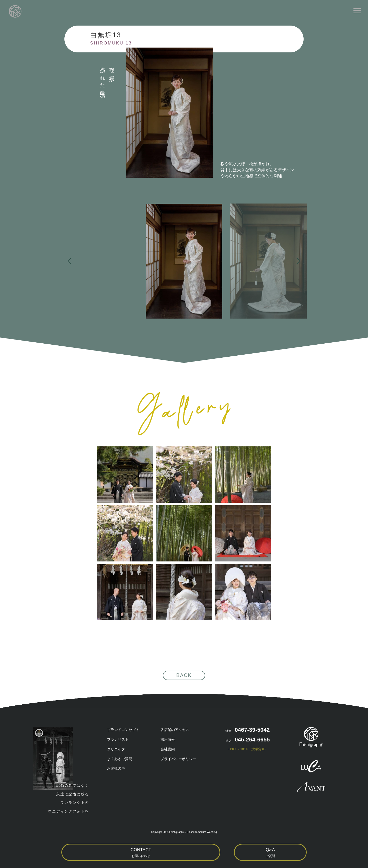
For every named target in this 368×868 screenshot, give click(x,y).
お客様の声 (116, 768)
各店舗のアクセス (175, 730)
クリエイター (118, 749)
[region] (184, 261)
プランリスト (118, 739)
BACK (184, 675)
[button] (184, 261)
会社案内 (168, 749)
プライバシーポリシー (178, 759)
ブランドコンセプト (123, 730)
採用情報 (168, 739)
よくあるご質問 (120, 759)
